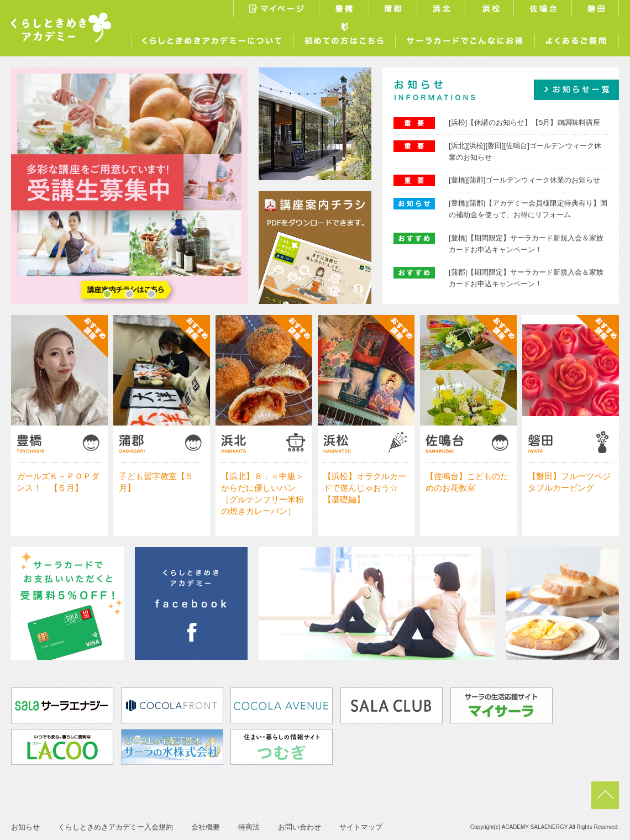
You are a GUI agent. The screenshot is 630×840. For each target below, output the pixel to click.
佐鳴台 (544, 10)
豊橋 (345, 10)
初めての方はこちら (344, 38)
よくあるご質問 (577, 38)
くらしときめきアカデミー (61, 27)
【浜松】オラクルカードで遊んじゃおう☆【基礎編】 (365, 488)
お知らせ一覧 (576, 90)
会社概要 (206, 827)
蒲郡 (394, 10)
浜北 (442, 10)
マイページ (276, 10)
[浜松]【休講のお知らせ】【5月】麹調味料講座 (524, 122)
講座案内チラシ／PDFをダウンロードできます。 (315, 248)
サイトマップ (361, 827)
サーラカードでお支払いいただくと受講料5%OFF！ (67, 603)
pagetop (605, 795)
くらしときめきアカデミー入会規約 (116, 827)
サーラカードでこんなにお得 (465, 38)
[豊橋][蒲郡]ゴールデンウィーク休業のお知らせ (524, 180)
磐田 (597, 10)
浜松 (491, 10)
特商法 (249, 827)
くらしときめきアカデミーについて (212, 38)
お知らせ (25, 827)
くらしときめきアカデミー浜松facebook (191, 603)
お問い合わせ (300, 827)
